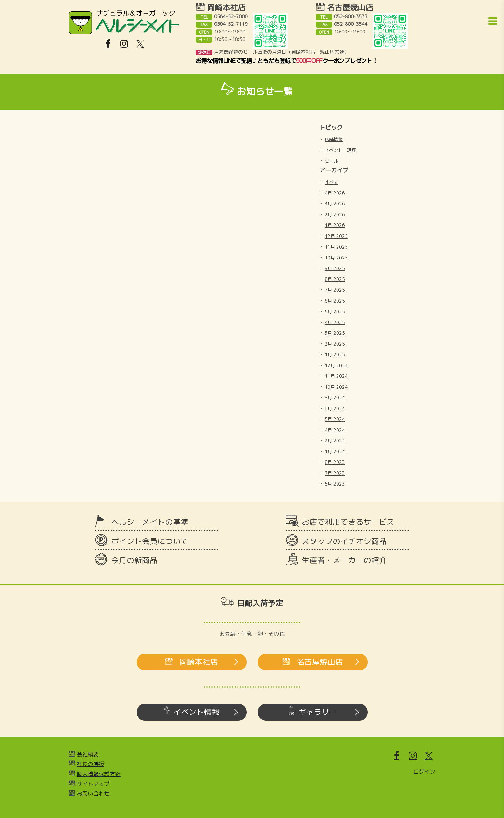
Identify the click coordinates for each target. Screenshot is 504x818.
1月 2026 (335, 225)
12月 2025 (336, 236)
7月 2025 (335, 290)
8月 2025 (335, 279)
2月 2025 (335, 344)
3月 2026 (335, 204)
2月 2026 (335, 215)
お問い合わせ (93, 793)
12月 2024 (336, 365)
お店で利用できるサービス (348, 522)
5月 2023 (335, 484)
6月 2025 (335, 301)
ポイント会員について (150, 541)
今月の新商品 (134, 560)
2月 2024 (335, 441)
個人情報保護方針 (99, 774)
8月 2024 (335, 398)
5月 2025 (335, 311)
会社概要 (88, 754)
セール (331, 161)
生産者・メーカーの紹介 (344, 560)
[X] (140, 44)
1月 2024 (335, 452)
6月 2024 (335, 409)
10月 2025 (336, 258)
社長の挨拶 (90, 764)
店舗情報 (334, 139)
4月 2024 (335, 430)
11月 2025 (336, 247)
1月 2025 (335, 354)
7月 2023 (335, 473)
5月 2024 (335, 419)
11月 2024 (336, 376)
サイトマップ (93, 784)
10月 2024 (336, 387)
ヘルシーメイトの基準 (150, 522)
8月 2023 (335, 462)
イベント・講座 (340, 150)
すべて (331, 182)
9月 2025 (335, 268)
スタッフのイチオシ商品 (344, 541)
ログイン (424, 772)
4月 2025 (335, 322)
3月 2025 (335, 333)
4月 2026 (335, 193)
